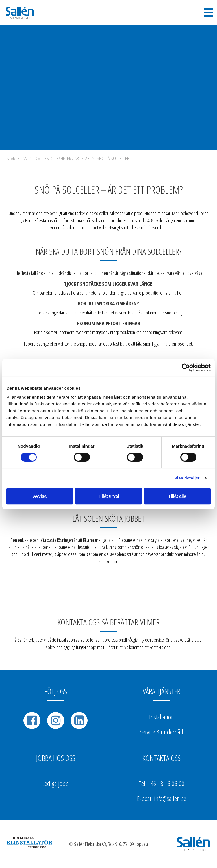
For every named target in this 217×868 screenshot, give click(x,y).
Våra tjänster (161, 691)
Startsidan (17, 158)
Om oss (42, 158)
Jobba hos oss (56, 758)
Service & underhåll (161, 732)
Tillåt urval (109, 496)
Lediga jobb (56, 783)
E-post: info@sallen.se (162, 798)
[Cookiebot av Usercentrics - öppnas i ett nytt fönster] (186, 368)
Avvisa (40, 496)
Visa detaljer (187, 478)
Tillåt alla (177, 496)
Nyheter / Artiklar (73, 158)
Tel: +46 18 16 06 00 (161, 783)
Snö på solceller (113, 158)
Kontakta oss (161, 758)
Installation (162, 717)
